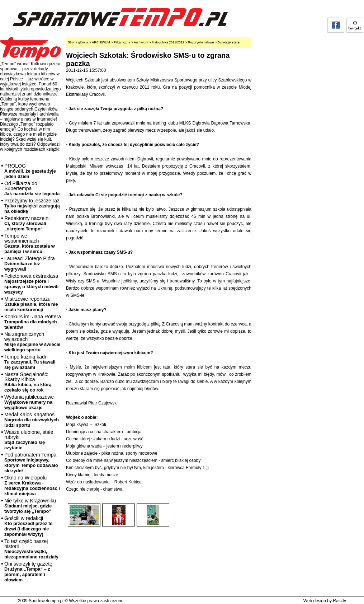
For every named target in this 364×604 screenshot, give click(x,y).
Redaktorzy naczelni (27, 223)
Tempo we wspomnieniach (30, 244)
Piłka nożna (122, 42)
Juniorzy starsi (229, 42)
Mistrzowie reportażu (31, 304)
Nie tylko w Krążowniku (30, 506)
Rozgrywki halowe (201, 42)
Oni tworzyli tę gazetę (28, 572)
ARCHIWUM (101, 42)
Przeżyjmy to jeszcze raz (32, 206)
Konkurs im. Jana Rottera (33, 322)
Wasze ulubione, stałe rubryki (29, 440)
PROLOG (30, 171)
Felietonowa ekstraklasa (31, 284)
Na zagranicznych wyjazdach (32, 342)
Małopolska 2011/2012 (168, 42)
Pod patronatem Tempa (31, 463)
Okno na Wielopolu (32, 486)
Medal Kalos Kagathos (32, 420)
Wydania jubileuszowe (29, 402)
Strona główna (78, 42)
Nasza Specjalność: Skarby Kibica (28, 382)
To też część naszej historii (31, 549)
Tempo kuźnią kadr (30, 362)
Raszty (339, 601)
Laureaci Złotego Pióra (30, 264)
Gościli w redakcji (28, 526)
